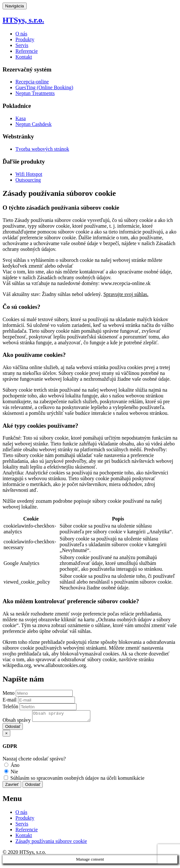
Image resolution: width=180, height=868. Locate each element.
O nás (21, 34)
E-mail (10, 700)
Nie (11, 773)
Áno (12, 767)
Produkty (25, 39)
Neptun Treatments (35, 93)
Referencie (27, 51)
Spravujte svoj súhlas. (126, 294)
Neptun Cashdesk (33, 124)
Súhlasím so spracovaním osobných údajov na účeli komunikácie (74, 780)
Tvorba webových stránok (42, 149)
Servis (22, 45)
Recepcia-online (32, 82)
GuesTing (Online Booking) (44, 87)
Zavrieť (12, 786)
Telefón (10, 706)
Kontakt (24, 57)
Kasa (21, 118)
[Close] (6, 735)
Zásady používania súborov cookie (51, 843)
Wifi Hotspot (29, 174)
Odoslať (13, 728)
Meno (9, 693)
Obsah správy (17, 722)
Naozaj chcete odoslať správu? (34, 761)
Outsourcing (28, 180)
